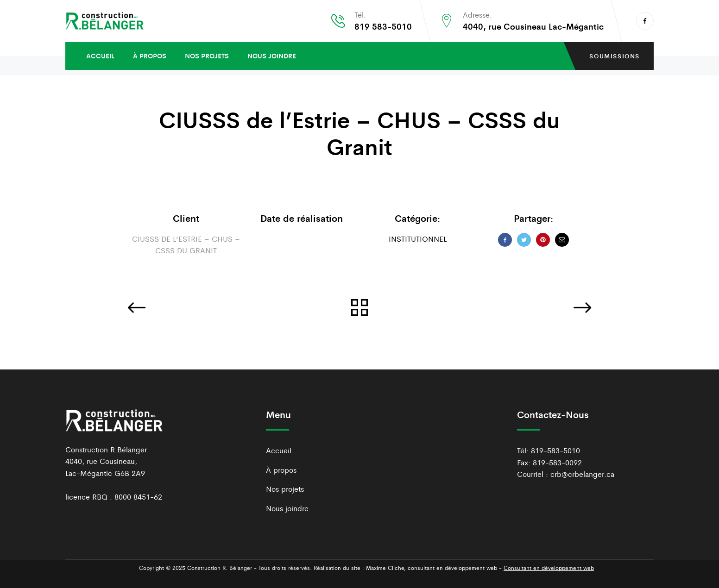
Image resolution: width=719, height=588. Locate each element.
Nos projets (207, 56)
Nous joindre (272, 56)
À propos (150, 56)
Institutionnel (418, 239)
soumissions (615, 56)
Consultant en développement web (549, 568)
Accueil (100, 56)
